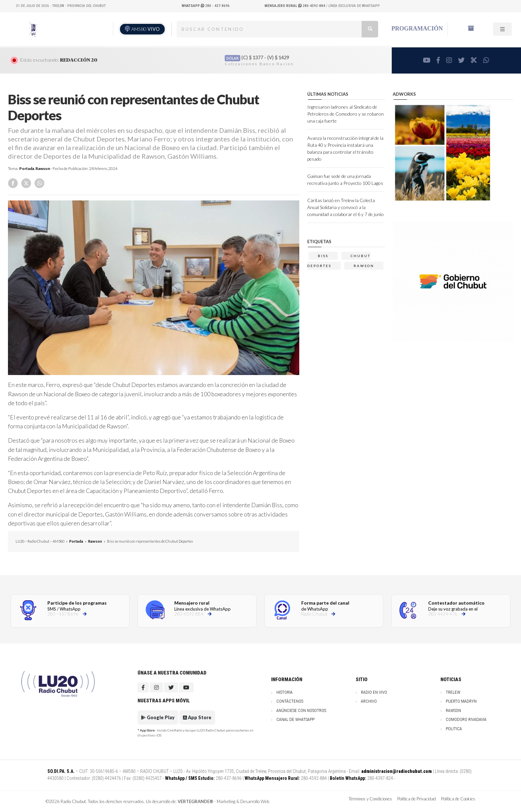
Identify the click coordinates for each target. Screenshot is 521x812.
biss (323, 256)
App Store (197, 717)
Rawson (43, 168)
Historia (285, 692)
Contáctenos (290, 701)
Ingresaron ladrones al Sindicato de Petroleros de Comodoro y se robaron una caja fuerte (346, 114)
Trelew (453, 692)
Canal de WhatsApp (295, 719)
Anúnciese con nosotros (301, 710)
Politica (454, 729)
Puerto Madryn (461, 701)
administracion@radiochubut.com (397, 771)
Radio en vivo (374, 692)
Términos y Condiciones (370, 799)
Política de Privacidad (417, 799)
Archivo (369, 701)
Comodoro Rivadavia (466, 719)
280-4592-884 (295, 6)
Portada (27, 168)
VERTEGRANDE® (196, 801)
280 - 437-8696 (206, 6)
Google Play (158, 717)
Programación (417, 28)
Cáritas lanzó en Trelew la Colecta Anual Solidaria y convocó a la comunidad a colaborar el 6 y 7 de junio (346, 207)
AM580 (145, 29)
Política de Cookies (458, 799)
